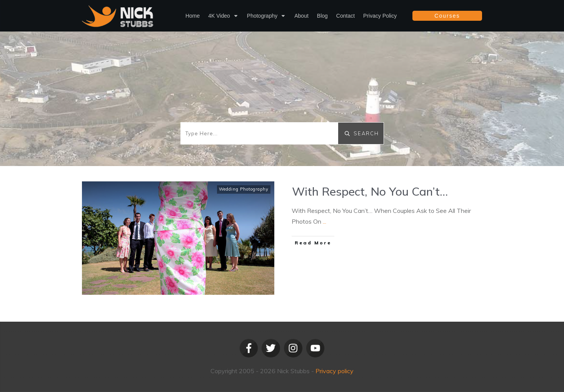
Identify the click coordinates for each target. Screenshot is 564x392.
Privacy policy (335, 371)
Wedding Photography (244, 189)
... (325, 221)
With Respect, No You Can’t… (370, 191)
